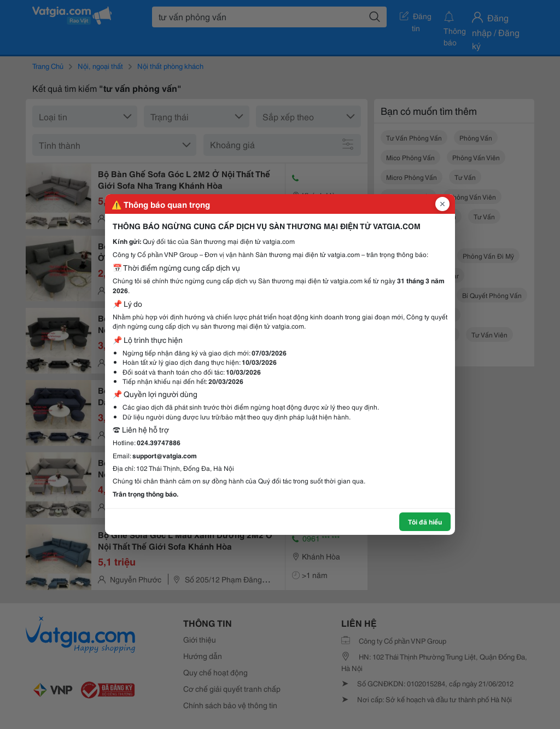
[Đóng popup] (442, 204)
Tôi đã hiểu (425, 521)
